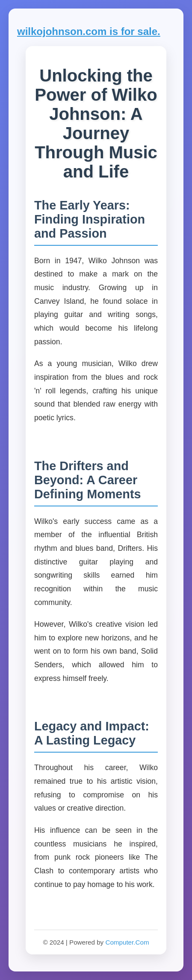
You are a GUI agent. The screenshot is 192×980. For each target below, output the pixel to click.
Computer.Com (127, 942)
